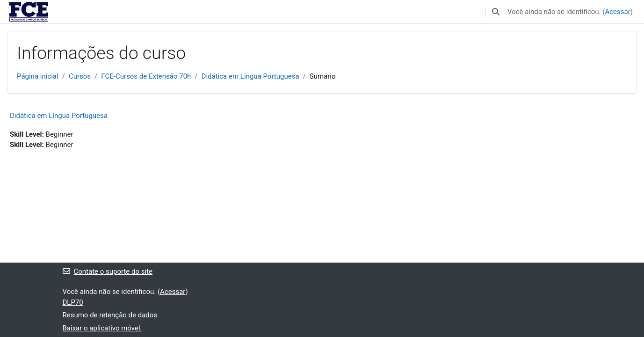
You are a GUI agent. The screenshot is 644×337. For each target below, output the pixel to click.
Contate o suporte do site (108, 271)
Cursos (80, 76)
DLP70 (73, 302)
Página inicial (38, 76)
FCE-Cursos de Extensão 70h (146, 76)
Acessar (617, 12)
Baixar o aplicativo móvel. (102, 328)
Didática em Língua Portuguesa (250, 76)
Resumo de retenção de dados (110, 315)
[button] (496, 12)
